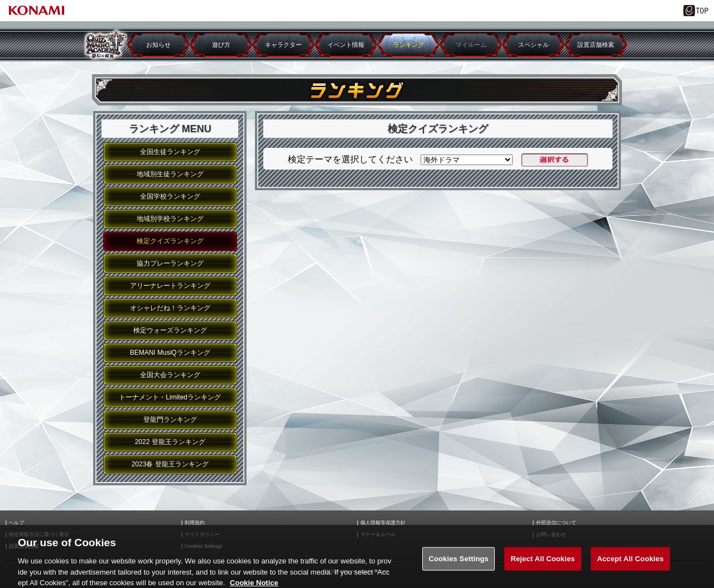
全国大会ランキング (170, 375)
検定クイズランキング (170, 241)
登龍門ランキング (170, 420)
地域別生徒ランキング (170, 174)
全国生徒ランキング (170, 152)
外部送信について (556, 523)
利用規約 (195, 523)
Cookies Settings (459, 564)
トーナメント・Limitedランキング (170, 397)
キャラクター (283, 45)
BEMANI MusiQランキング (170, 353)
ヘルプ (16, 523)
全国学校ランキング (170, 196)
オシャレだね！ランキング (170, 308)
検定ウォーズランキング (170, 330)
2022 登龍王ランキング (170, 442)
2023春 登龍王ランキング (170, 464)
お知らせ (158, 45)
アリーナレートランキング (170, 286)
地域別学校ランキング (170, 219)
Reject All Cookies (542, 564)
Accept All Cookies (630, 564)
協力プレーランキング (170, 263)
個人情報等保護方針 (383, 523)
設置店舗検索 (596, 45)
